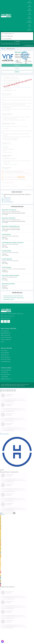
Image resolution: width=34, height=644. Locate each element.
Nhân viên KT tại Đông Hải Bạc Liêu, (11, 226)
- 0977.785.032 (4, 372)
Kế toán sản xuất (6, 235)
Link (3, 514)
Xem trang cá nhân (4, 434)
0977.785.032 (7, 318)
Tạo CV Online (4, 351)
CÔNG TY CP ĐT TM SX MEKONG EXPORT (11, 212)
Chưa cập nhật (7, 200)
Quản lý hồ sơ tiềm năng (6, 337)
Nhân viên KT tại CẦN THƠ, (9, 218)
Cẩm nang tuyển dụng (6, 340)
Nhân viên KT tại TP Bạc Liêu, (9, 210)
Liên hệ (2, 342)
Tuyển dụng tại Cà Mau (8, 300)
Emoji (1, 514)
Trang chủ (3, 49)
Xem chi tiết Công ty (8, 202)
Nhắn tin (17, 72)
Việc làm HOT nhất (5, 355)
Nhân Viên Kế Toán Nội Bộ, (8, 284)
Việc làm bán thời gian (6, 359)
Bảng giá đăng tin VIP (6, 333)
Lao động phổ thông (5, 361)
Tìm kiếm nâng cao (28, 45)
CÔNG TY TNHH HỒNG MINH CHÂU (9, 277)
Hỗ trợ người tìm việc (5, 375)
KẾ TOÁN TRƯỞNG (6, 251)
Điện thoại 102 (5, 285)
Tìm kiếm (17, 41)
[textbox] (18, 36)
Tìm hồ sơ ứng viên (5, 331)
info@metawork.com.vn (9, 316)
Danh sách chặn (12, 390)
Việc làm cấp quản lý (5, 357)
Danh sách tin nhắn (4, 390)
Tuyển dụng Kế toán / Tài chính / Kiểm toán (13, 296)
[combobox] (18, 36)
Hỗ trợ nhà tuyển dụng (6, 370)
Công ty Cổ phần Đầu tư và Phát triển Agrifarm (14, 269)
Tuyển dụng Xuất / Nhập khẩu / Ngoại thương (13, 298)
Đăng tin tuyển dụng (5, 335)
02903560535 (7, 198)
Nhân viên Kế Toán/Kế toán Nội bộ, (11, 275)
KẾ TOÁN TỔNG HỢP (7, 259)
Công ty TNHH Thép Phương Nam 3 (10, 236)
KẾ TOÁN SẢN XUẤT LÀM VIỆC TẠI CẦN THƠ (13, 243)
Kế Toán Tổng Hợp (6, 267)
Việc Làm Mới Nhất (5, 353)
